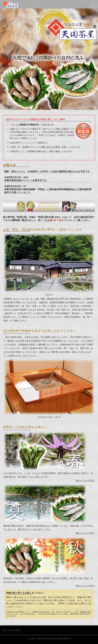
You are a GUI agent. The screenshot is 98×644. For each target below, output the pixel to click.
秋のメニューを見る (85, 586)
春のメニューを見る (85, 481)
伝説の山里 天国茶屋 (46, 639)
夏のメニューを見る (85, 533)
